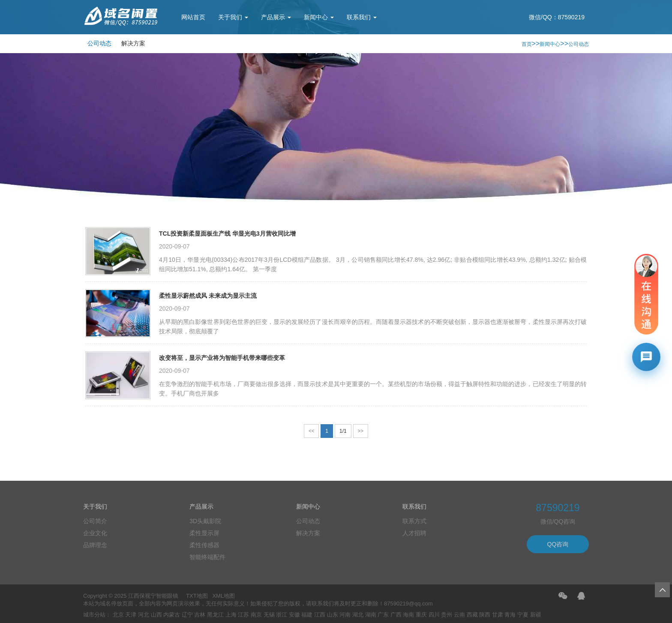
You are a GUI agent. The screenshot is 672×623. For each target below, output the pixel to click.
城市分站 (94, 615)
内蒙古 (172, 615)
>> (361, 431)
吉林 (200, 615)
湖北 (358, 615)
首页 (527, 44)
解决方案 (133, 43)
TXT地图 (197, 596)
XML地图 (223, 596)
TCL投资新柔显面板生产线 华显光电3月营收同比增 (227, 234)
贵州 (447, 615)
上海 (231, 615)
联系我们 (362, 17)
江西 (320, 615)
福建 (307, 615)
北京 (118, 615)
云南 (459, 615)
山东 (333, 615)
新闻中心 (319, 17)
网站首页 (193, 17)
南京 (256, 615)
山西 (156, 615)
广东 (383, 615)
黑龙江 (215, 615)
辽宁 (187, 615)
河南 (345, 615)
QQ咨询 (558, 544)
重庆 (421, 615)
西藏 (472, 615)
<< (312, 431)
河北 (144, 615)
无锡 (269, 615)
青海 (510, 615)
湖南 (371, 615)
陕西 (485, 615)
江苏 (243, 615)
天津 (131, 615)
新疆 (536, 615)
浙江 (282, 615)
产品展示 (276, 17)
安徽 (294, 615)
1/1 (343, 431)
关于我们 (233, 17)
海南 (408, 615)
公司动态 (99, 43)
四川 (434, 615)
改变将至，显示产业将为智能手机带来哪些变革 (222, 358)
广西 (396, 615)
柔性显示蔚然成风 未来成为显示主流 (208, 296)
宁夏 (523, 615)
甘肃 (498, 615)
